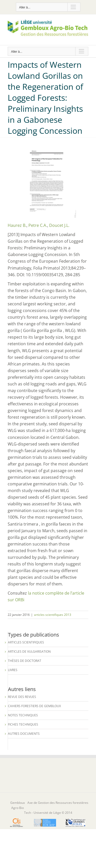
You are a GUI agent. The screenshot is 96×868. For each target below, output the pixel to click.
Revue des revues (22, 697)
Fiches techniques (23, 724)
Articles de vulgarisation (29, 652)
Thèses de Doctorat (25, 661)
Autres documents (24, 734)
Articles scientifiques (26, 642)
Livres (13, 670)
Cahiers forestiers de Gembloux (34, 706)
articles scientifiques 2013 (53, 615)
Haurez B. (17, 225)
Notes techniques (23, 715)
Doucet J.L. (59, 225)
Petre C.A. (38, 225)
